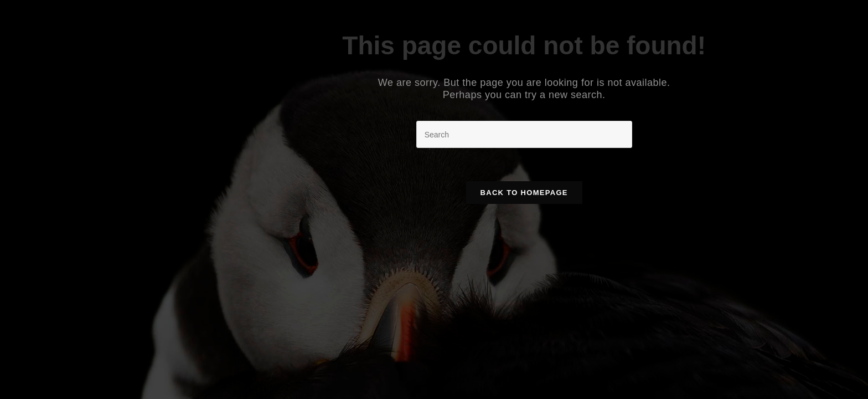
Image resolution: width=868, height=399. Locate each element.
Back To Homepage (524, 193)
